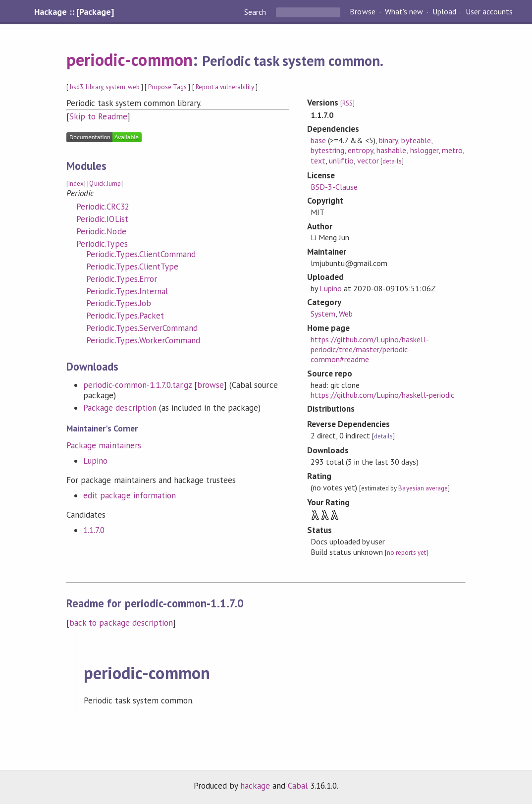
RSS (347, 103)
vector (368, 161)
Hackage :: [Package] (74, 12)
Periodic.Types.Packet (125, 316)
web (134, 87)
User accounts (489, 12)
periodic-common (129, 59)
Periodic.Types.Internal (127, 291)
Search (256, 12)
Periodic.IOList (102, 219)
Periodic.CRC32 (103, 207)
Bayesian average (423, 488)
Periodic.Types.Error (121, 279)
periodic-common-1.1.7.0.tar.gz (137, 385)
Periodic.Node (101, 231)
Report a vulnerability (225, 87)
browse (211, 385)
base (318, 140)
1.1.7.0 (94, 530)
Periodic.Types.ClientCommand (141, 254)
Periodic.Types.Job (118, 303)
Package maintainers (104, 445)
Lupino (95, 461)
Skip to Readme (98, 116)
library (94, 87)
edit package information (130, 495)
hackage (255, 786)
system (115, 87)
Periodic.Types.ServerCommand (142, 328)
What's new (404, 12)
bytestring (327, 150)
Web (346, 314)
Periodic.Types (102, 244)
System (323, 314)
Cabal (298, 786)
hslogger (424, 150)
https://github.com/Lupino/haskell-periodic (382, 395)
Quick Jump (105, 184)
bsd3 (77, 87)
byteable (416, 140)
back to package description (121, 623)
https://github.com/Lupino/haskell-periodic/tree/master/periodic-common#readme (370, 349)
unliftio (341, 161)
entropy (360, 150)
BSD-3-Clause (334, 187)
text (318, 161)
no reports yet (406, 553)
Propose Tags (167, 87)
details (392, 161)
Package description (120, 408)
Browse (362, 12)
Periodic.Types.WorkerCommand (143, 340)
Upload (444, 12)
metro (452, 150)
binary (388, 140)
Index (76, 184)
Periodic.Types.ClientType (132, 267)
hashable (391, 150)
